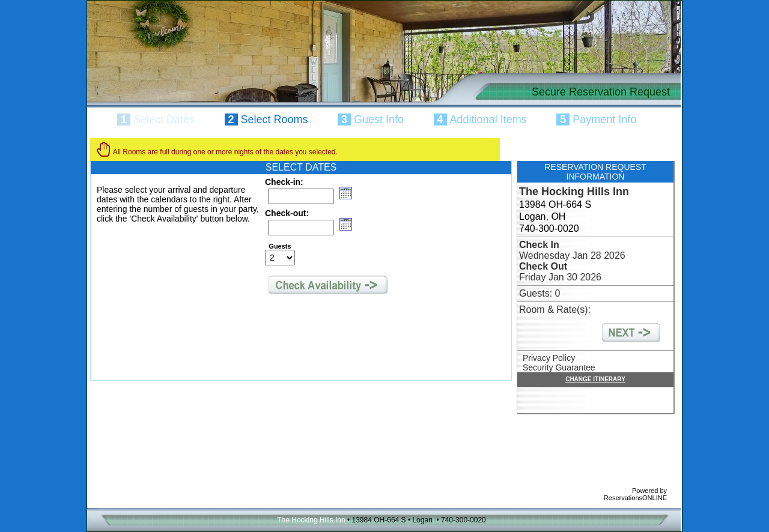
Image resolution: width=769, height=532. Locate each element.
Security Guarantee (559, 367)
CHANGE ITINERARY (595, 379)
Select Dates (164, 119)
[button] (346, 193)
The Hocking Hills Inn (574, 192)
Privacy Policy (549, 358)
